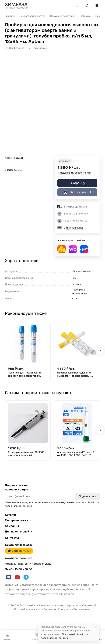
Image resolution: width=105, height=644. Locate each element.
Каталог (11, 515)
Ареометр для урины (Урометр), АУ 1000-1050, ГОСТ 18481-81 (76, 454)
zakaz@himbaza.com (18, 545)
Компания (12, 526)
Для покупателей (17, 532)
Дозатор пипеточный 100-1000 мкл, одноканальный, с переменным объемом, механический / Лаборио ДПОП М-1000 (27, 454)
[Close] (96, 627)
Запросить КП (77, 192)
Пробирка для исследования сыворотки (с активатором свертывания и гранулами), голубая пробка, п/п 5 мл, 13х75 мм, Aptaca (26, 375)
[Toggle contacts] (77, 6)
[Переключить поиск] (87, 6)
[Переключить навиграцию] (97, 6)
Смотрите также (17, 520)
